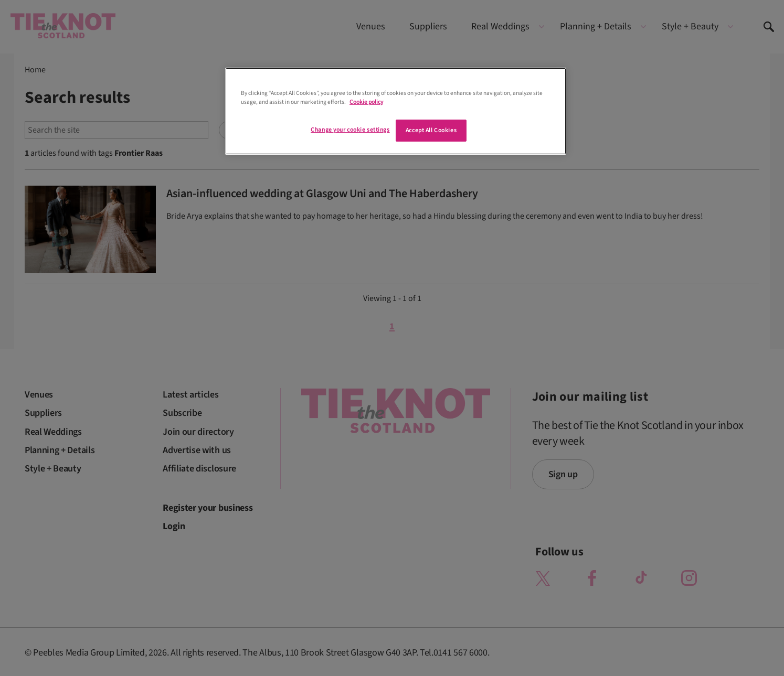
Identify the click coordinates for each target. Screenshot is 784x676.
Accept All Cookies (431, 130)
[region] (396, 111)
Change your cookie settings (350, 130)
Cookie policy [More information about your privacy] (366, 102)
